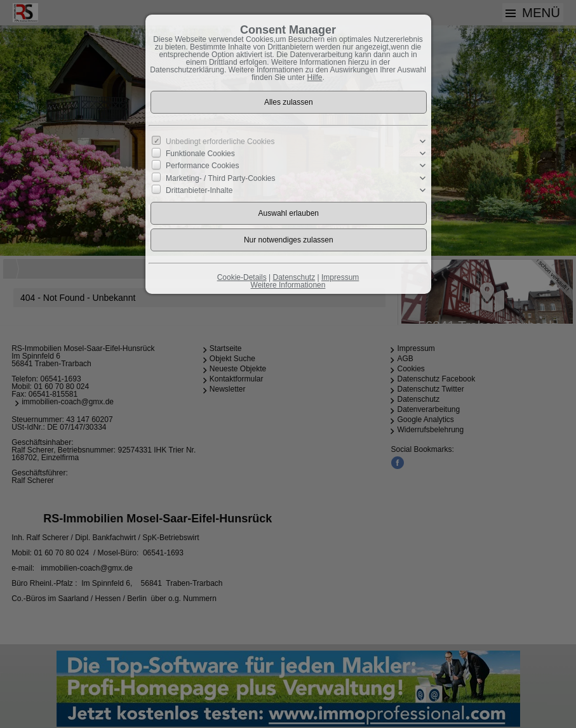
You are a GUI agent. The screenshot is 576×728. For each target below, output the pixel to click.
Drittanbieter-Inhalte (199, 190)
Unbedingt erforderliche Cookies (220, 142)
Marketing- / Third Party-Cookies (221, 178)
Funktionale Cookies (200, 154)
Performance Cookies (202, 166)
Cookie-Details (242, 277)
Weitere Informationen (288, 285)
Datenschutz (294, 277)
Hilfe (315, 77)
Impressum (340, 277)
